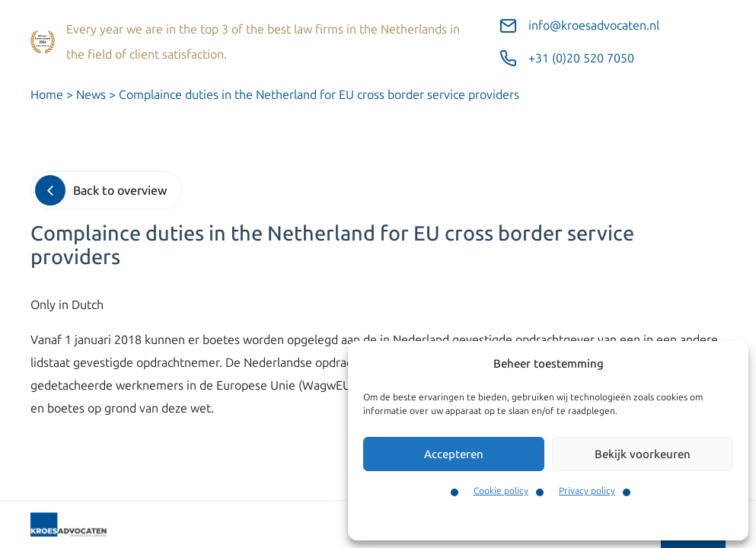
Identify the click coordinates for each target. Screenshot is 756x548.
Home (47, 95)
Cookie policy (501, 491)
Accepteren (454, 454)
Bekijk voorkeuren (643, 454)
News (91, 95)
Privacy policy (587, 491)
